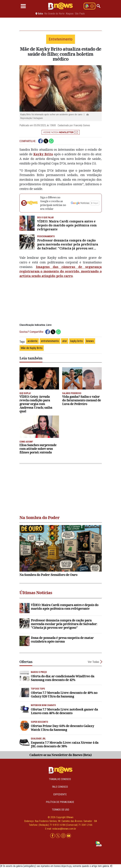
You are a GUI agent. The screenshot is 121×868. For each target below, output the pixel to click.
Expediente (60, 794)
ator (65, 341)
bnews (90, 341)
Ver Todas (93, 662)
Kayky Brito (43, 154)
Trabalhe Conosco (60, 779)
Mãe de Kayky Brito (32, 348)
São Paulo (80, 14)
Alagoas (70, 14)
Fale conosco (60, 787)
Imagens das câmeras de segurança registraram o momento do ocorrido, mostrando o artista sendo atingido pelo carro (61, 271)
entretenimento (50, 341)
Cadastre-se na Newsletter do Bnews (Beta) (60, 755)
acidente (33, 341)
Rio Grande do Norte (54, 14)
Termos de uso (60, 810)
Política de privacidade (60, 802)
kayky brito (77, 341)
